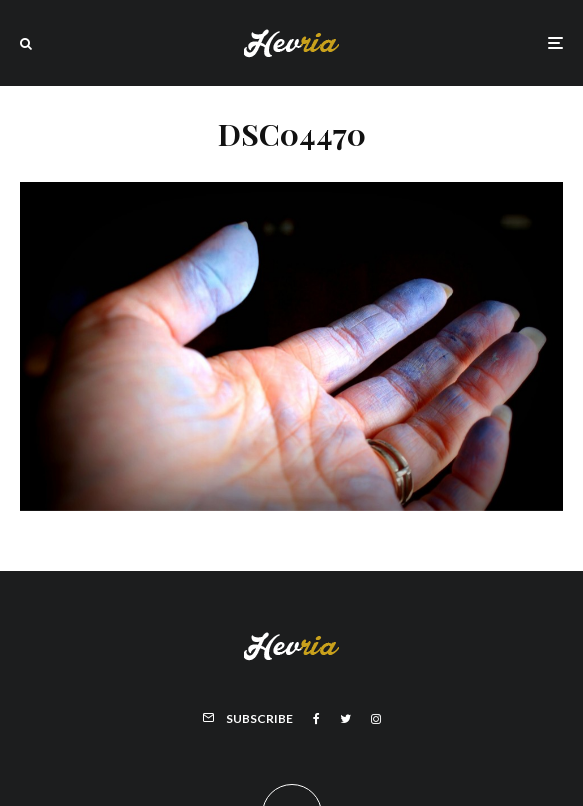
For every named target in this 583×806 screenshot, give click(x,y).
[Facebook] (316, 719)
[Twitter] (345, 719)
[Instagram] (376, 719)
